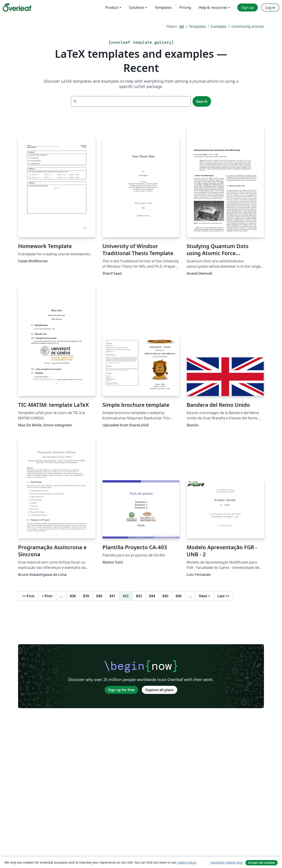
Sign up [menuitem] (248, 7)
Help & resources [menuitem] (213, 7)
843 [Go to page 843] (139, 596)
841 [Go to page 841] (112, 596)
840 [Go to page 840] (99, 596)
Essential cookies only (227, 862)
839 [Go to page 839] (86, 596)
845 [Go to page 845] (165, 596)
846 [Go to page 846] (179, 596)
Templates (197, 26)
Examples (219, 26)
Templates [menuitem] (163, 7)
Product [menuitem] (112, 7)
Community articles (248, 26)
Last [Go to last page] (224, 596)
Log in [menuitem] (270, 7)
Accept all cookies (262, 863)
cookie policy (187, 862)
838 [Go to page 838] (73, 596)
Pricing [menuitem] (185, 7)
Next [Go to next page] (205, 596)
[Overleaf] (17, 7)
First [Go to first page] (28, 596)
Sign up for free (121, 690)
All (182, 26)
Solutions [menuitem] (137, 7)
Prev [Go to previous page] (47, 596)
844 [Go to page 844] (152, 596)
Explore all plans (160, 690)
